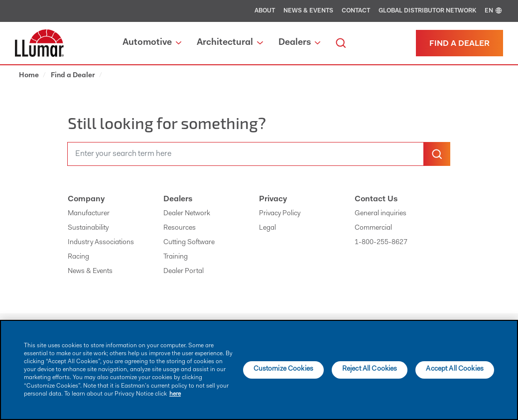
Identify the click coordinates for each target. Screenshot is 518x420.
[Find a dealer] (459, 43)
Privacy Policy (280, 214)
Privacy (273, 199)
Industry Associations (101, 243)
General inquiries (381, 214)
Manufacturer (89, 214)
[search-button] (437, 154)
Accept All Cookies (455, 369)
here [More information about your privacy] (175, 394)
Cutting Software (189, 243)
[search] (341, 43)
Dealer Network (187, 214)
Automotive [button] (152, 43)
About (265, 11)
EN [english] (494, 11)
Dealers (178, 199)
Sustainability (88, 228)
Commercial (373, 228)
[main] (259, 370)
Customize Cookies (283, 369)
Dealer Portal (184, 272)
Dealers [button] (299, 43)
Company (86, 199)
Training (176, 257)
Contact (356, 11)
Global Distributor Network (427, 11)
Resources (180, 228)
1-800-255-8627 (381, 243)
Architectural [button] (230, 43)
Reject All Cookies (370, 369)
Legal (267, 228)
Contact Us (376, 199)
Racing (78, 257)
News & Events (308, 11)
